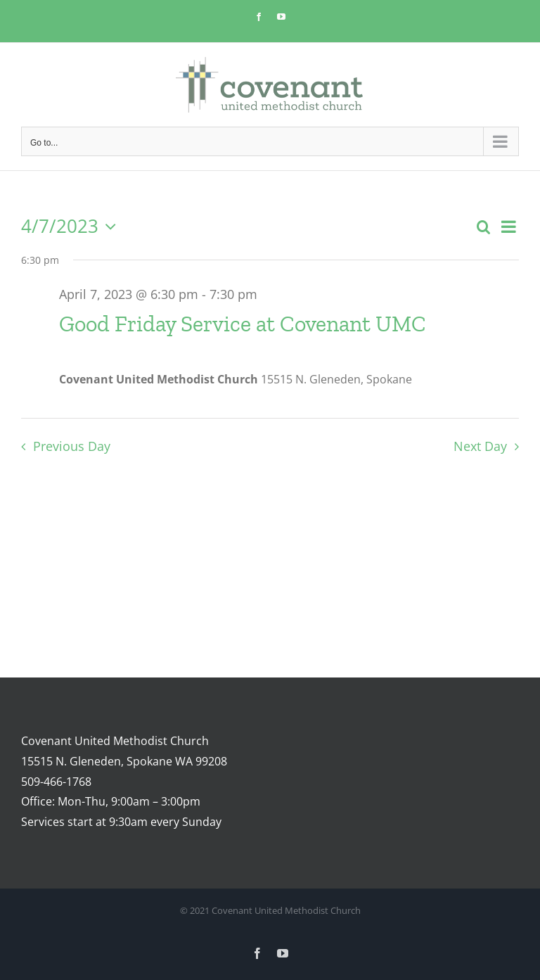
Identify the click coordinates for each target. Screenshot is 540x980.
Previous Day (72, 446)
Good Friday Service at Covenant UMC (243, 324)
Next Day (480, 446)
